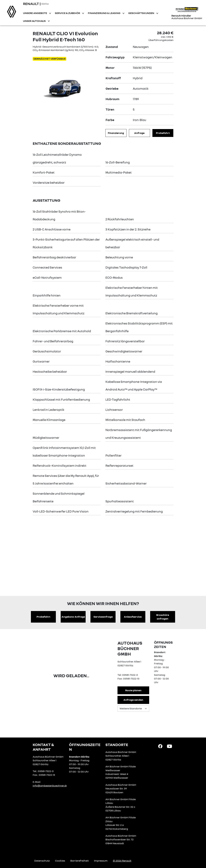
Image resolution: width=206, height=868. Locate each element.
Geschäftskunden (141, 13)
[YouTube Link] (169, 746)
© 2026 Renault (122, 861)
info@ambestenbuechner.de (50, 786)
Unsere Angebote (35, 13)
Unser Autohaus (35, 21)
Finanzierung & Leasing (104, 13)
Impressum (101, 861)
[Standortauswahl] (133, 709)
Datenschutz (42, 861)
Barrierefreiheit (80, 861)
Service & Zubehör (68, 13)
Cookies (60, 861)
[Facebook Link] (160, 746)
